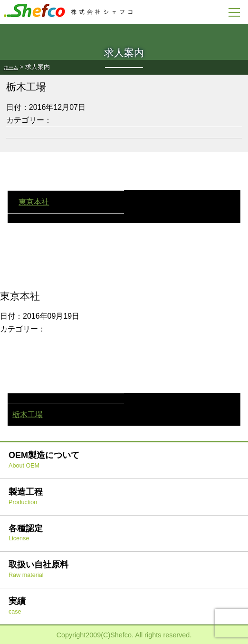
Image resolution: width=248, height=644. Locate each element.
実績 (17, 606)
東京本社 (34, 202)
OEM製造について (44, 460)
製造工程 (26, 496)
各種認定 (26, 533)
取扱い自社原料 (38, 569)
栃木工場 (28, 415)
